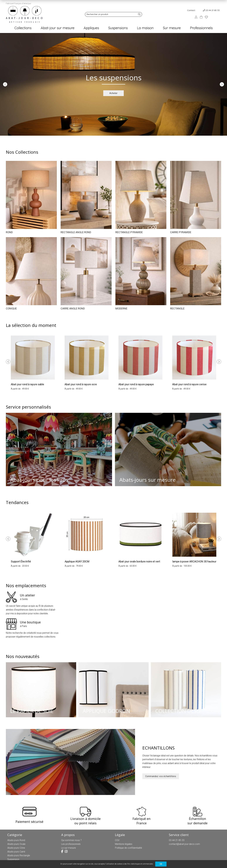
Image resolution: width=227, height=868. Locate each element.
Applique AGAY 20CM (77, 561)
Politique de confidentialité (129, 848)
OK (161, 864)
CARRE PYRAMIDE (181, 232)
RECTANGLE (177, 308)
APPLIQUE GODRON (106, 711)
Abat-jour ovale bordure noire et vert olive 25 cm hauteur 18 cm (139, 563)
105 (188, 566)
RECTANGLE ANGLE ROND (76, 232)
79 (79, 566)
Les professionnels (71, 844)
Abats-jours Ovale (16, 844)
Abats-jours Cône (16, 848)
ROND (9, 232)
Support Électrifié (21, 561)
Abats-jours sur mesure (147, 480)
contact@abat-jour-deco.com (184, 844)
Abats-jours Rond (16, 840)
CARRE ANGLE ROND (73, 308)
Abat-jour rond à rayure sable (27, 384)
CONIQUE (11, 308)
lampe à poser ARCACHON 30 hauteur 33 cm (194, 563)
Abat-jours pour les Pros (39, 480)
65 (133, 566)
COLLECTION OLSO (178, 711)
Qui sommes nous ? (71, 840)
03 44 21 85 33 (213, 10)
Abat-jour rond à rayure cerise (189, 384)
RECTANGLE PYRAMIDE (129, 232)
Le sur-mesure (69, 848)
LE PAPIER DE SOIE (32, 711)
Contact (191, 10)
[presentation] (5, 84)
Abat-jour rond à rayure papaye (136, 384)
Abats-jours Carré (16, 852)
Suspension (13, 859)
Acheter (113, 93)
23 (25, 566)
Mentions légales (124, 844)
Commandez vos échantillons (161, 776)
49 (25, 389)
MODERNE (121, 308)
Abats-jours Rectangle (19, 855)
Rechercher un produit (97, 14)
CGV (117, 840)
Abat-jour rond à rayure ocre (81, 384)
